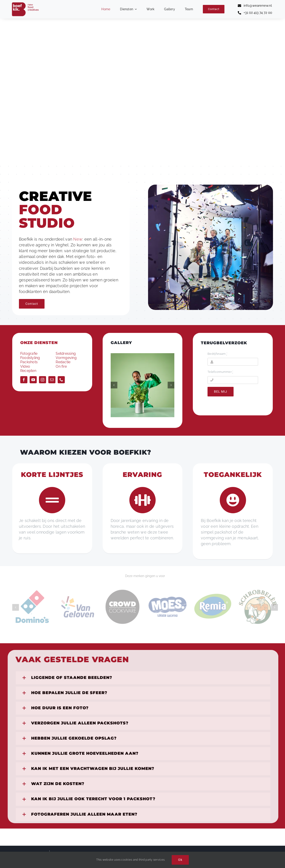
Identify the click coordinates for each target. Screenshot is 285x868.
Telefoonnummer (220, 372)
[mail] (52, 380)
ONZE (39, 343)
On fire (61, 366)
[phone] (61, 380)
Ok (180, 860)
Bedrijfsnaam (217, 354)
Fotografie (29, 354)
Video (25, 366)
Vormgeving (66, 358)
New (78, 239)
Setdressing (66, 354)
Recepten (28, 371)
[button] (114, 385)
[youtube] (33, 380)
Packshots (29, 362)
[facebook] (24, 380)
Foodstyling (30, 358)
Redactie (63, 362)
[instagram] (43, 380)
